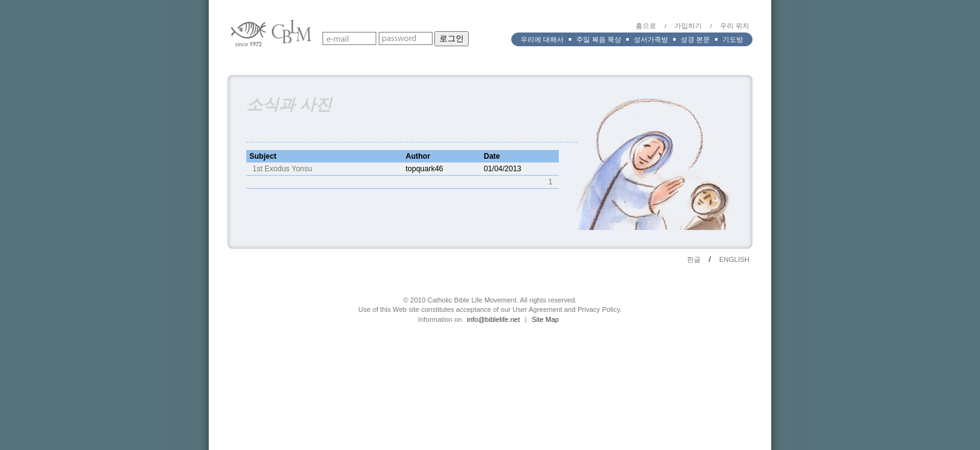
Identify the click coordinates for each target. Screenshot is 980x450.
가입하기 (688, 26)
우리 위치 (735, 26)
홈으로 (646, 26)
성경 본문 (695, 39)
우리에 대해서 (542, 39)
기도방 (733, 39)
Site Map (545, 319)
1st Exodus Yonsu (282, 169)
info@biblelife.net (493, 319)
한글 (694, 259)
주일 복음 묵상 (599, 39)
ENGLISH (734, 259)
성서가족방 (651, 39)
